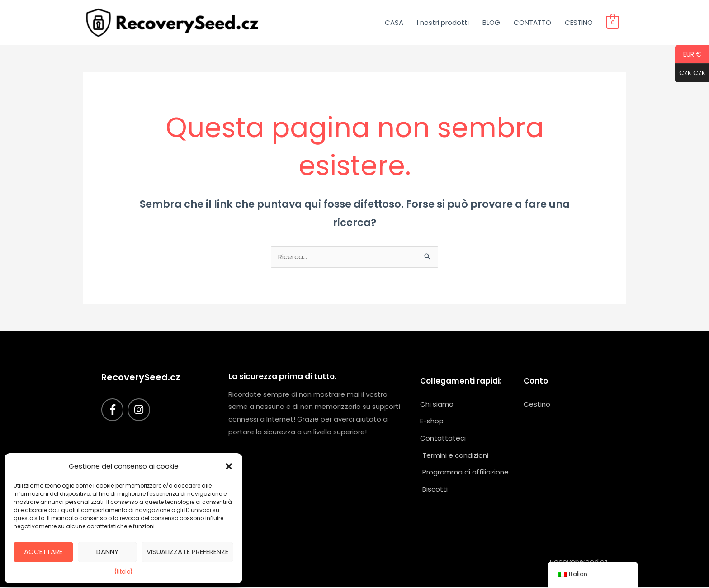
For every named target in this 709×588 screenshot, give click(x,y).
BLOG (492, 22)
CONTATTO (533, 22)
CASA (395, 22)
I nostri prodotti (443, 22)
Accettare (43, 552)
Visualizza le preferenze (187, 552)
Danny (107, 552)
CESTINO (579, 22)
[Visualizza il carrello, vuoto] (613, 22)
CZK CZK (690, 73)
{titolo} (124, 571)
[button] (229, 466)
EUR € (688, 55)
